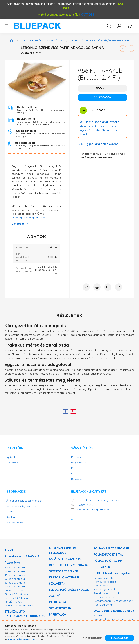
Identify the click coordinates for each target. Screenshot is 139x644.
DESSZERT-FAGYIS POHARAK (69, 565)
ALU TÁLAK (57, 627)
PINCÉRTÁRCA (13, 602)
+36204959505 (84, 505)
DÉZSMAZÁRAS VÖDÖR (65, 633)
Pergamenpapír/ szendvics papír (113, 601)
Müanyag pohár (103, 605)
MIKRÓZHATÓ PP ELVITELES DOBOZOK (24, 624)
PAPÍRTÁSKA (58, 602)
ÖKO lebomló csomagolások (42, 40)
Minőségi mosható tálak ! (111, 633)
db (104, 89)
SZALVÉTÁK (57, 584)
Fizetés (10, 512)
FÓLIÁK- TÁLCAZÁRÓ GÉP (111, 548)
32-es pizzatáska (15, 567)
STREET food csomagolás (112, 573)
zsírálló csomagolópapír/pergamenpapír (100, 40)
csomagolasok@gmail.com (28, 218)
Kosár (75, 474)
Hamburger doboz (105, 582)
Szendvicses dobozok (107, 593)
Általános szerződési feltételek (24, 501)
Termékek (12, 463)
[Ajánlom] (108, 287)
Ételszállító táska (15, 590)
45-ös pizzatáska (15, 575)
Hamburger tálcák (105, 589)
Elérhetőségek (15, 523)
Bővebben (18, 224)
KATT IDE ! (87, 15)
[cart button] (129, 26)
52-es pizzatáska (15, 579)
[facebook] (66, 411)
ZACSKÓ (55, 596)
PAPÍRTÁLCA (57, 614)
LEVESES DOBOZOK (18, 633)
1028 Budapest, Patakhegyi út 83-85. (98, 500)
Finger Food (101, 586)
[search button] (109, 26)
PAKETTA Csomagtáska (19, 606)
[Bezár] (134, 9)
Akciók (9, 550)
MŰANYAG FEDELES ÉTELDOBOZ (62, 551)
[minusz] (81, 88)
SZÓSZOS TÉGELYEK (64, 571)
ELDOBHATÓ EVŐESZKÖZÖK (69, 590)
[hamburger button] (6, 26)
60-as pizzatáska (15, 583)
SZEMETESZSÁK (60, 608)
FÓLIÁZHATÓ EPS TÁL (109, 555)
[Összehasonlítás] (97, 287)
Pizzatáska (12, 563)
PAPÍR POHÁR (58, 621)
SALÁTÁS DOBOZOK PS (65, 559)
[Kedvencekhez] (86, 287)
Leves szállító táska (16, 598)
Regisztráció (79, 463)
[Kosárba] (102, 97)
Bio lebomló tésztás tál (107, 623)
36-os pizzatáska (15, 571)
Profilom (76, 468)
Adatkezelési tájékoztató (21, 506)
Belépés (76, 457)
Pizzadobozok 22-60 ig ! (22, 556)
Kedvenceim (79, 479)
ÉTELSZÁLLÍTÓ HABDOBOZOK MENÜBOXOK (25, 614)
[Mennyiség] (98, 88)
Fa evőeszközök (103, 578)
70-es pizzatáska (15, 586)
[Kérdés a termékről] (119, 287)
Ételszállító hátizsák (16, 594)
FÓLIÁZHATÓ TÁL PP (108, 561)
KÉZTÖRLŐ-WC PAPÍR (64, 577)
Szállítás (11, 517)
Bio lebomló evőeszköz (107, 627)
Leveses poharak (104, 597)
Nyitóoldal (12, 457)
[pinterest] (73, 411)
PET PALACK (102, 567)
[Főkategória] (12, 40)
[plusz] (124, 88)
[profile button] (119, 26)
